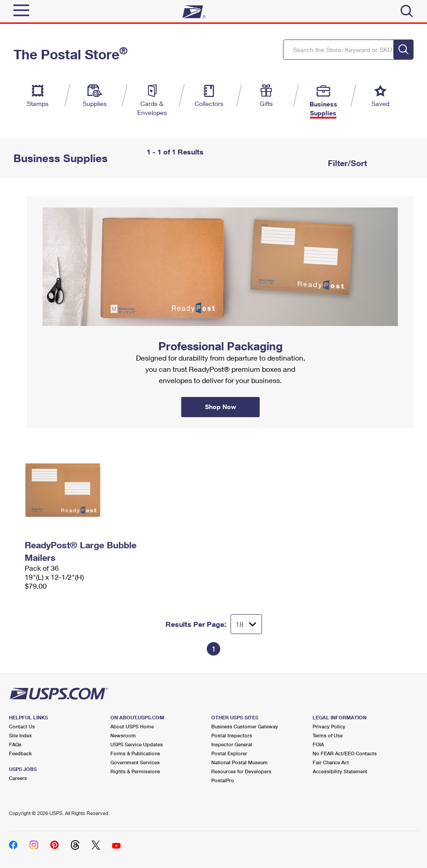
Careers (18, 778)
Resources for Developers (241, 771)
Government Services (135, 762)
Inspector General (232, 744)
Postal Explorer (229, 753)
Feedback (20, 753)
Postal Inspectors (232, 735)
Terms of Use (328, 735)
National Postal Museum (240, 762)
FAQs (15, 744)
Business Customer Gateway (245, 726)
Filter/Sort (346, 163)
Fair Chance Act (331, 762)
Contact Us (22, 726)
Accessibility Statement (340, 771)
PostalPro (223, 780)
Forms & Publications (135, 753)
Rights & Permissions (135, 771)
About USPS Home (132, 726)
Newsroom (123, 735)
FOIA (318, 744)
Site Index (20, 735)
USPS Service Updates (137, 744)
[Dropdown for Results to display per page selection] (246, 624)
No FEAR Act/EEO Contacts (345, 753)
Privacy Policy (329, 726)
